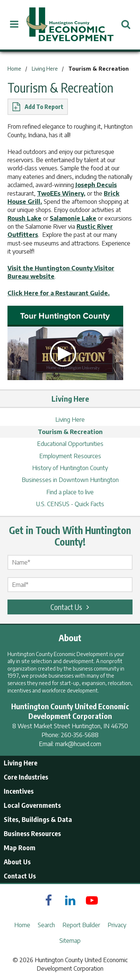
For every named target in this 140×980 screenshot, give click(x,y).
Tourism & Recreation (70, 432)
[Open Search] (125, 24)
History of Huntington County (70, 468)
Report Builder (81, 925)
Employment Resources (70, 456)
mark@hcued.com (78, 744)
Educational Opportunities (70, 444)
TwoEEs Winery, (61, 193)
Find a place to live (70, 492)
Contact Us (71, 607)
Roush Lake (24, 218)
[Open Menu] (15, 24)
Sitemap (70, 941)
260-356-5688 (80, 735)
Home (22, 925)
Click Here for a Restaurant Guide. (59, 293)
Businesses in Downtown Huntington (70, 480)
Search (46, 925)
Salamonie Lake (73, 218)
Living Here (70, 420)
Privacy (117, 925)
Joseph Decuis (96, 185)
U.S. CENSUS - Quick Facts (70, 504)
